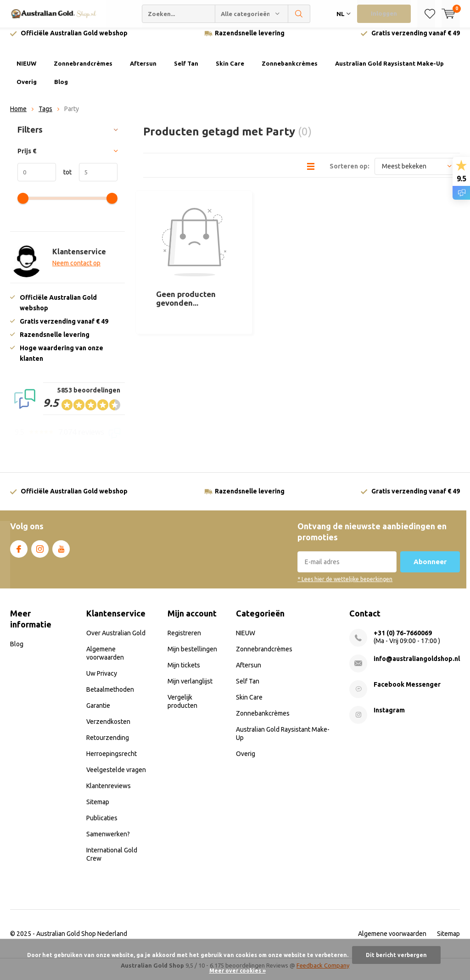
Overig (27, 89)
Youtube (61, 554)
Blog (61, 89)
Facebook (19, 554)
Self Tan (186, 70)
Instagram (40, 554)
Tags (45, 116)
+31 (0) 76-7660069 (403, 640)
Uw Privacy (102, 680)
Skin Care (230, 70)
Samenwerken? (108, 841)
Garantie (98, 712)
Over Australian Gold (116, 640)
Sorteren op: (350, 173)
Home (18, 116)
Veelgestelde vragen (116, 777)
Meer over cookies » (238, 971)
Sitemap (98, 809)
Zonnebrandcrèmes (83, 70)
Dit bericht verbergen (396, 955)
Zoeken (299, 14)
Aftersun (143, 70)
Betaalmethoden (110, 696)
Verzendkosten (108, 728)
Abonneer (430, 568)
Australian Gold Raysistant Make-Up (389, 70)
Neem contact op (76, 270)
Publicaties (102, 825)
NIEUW (26, 70)
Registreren (184, 640)
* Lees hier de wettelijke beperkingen (345, 586)
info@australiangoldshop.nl (417, 666)
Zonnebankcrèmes (290, 70)
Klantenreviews (109, 793)
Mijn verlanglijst (190, 688)
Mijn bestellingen (192, 656)
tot (64, 179)
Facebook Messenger (407, 691)
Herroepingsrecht (112, 761)
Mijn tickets (184, 672)
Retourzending (108, 745)
